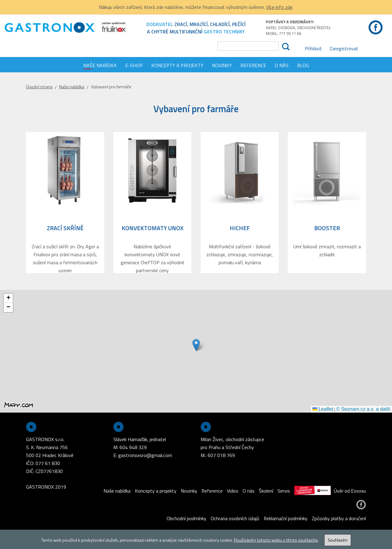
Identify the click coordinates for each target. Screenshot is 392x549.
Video (233, 491)
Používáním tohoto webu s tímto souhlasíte (276, 540)
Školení (266, 491)
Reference (253, 65)
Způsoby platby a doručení (339, 518)
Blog (303, 65)
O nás (282, 65)
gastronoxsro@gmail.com (145, 455)
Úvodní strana (39, 87)
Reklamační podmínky (286, 518)
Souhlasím (338, 540)
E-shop (134, 65)
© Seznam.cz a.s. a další (363, 409)
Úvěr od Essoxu (330, 491)
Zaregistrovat (344, 48)
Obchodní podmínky (187, 518)
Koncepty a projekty (177, 65)
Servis (284, 491)
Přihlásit (313, 48)
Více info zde (279, 7)
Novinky (222, 65)
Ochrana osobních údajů (235, 518)
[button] (196, 345)
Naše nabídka (100, 65)
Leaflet (323, 409)
